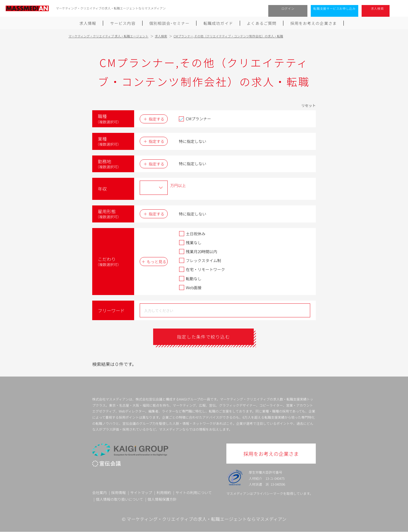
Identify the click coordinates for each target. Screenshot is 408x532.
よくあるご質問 (262, 23)
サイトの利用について (194, 493)
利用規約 (164, 493)
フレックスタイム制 (200, 260)
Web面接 (190, 287)
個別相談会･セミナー (169, 23)
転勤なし (190, 279)
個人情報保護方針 (162, 499)
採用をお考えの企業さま (314, 23)
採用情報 (118, 493)
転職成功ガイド (218, 23)
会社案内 (99, 493)
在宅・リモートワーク (202, 269)
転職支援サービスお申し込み (335, 8)
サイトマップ (141, 493)
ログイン (288, 8)
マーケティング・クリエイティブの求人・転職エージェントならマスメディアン (207, 519)
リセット (309, 105)
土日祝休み (192, 234)
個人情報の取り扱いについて (119, 499)
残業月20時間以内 (198, 251)
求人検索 (377, 8)
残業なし (190, 243)
